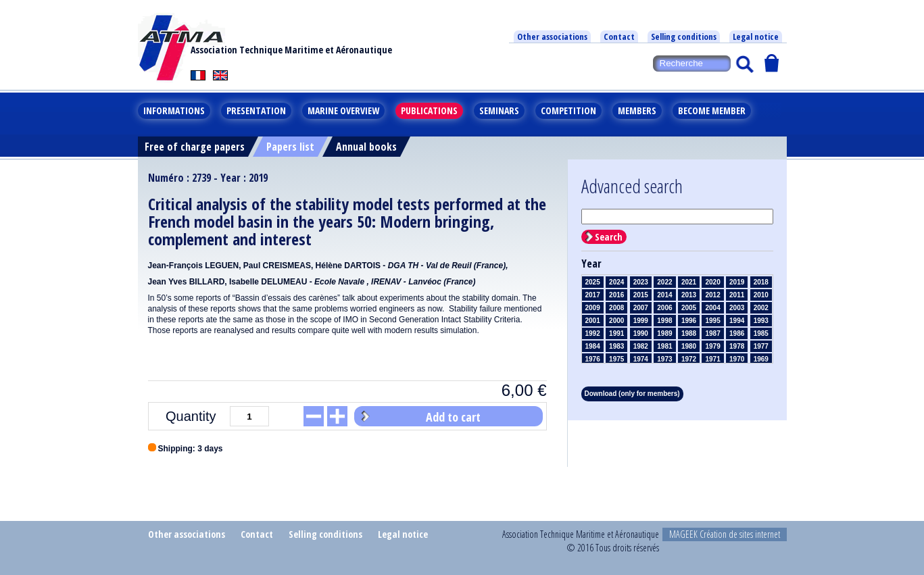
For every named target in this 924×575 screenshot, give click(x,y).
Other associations (552, 36)
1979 (712, 346)
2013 (689, 295)
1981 (664, 346)
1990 (641, 333)
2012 (712, 295)
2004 (712, 308)
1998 (664, 321)
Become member (712, 110)
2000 (616, 321)
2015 (641, 295)
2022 (664, 282)
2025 (593, 282)
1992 (593, 333)
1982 (641, 346)
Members (637, 110)
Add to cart (453, 417)
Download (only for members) (632, 394)
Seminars (499, 110)
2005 (689, 308)
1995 (712, 321)
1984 (593, 346)
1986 (737, 333)
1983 (616, 346)
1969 (761, 359)
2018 (761, 282)
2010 (761, 295)
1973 (664, 359)
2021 (689, 282)
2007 (641, 308)
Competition (568, 110)
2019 (737, 282)
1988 (689, 333)
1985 (761, 333)
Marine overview (343, 110)
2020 (712, 282)
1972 (689, 359)
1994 (737, 321)
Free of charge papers (195, 147)
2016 (616, 295)
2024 (616, 282)
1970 (737, 359)
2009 (593, 308)
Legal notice (756, 36)
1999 (641, 321)
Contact (619, 36)
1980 (689, 346)
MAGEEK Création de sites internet (725, 534)
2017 (593, 295)
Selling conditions (684, 36)
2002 (761, 308)
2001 (593, 321)
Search (609, 237)
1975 (616, 359)
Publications (429, 110)
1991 (616, 333)
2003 (737, 308)
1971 (712, 359)
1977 (761, 346)
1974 (641, 359)
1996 (689, 321)
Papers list (290, 147)
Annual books (366, 147)
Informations (174, 110)
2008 (616, 308)
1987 (712, 333)
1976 (593, 359)
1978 (737, 346)
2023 (641, 282)
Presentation (256, 110)
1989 (664, 333)
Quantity (191, 416)
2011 (737, 295)
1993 (761, 321)
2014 (664, 295)
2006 (664, 308)
